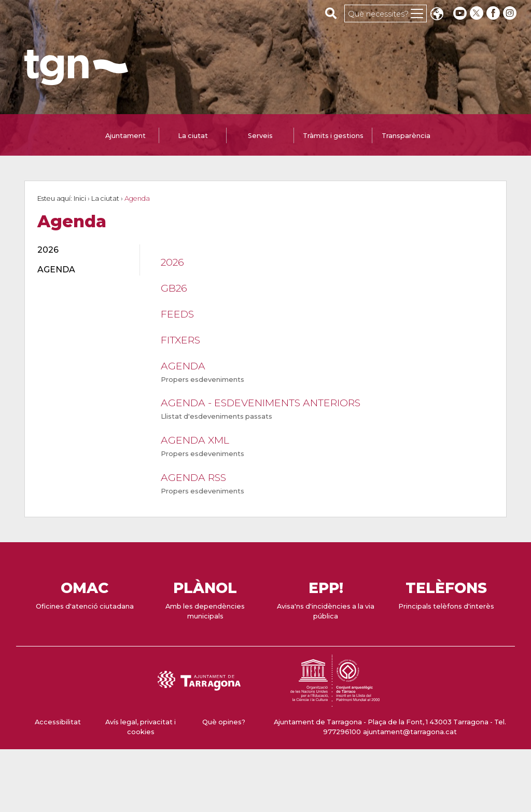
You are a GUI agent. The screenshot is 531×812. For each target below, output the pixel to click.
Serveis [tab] (260, 136)
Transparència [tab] (406, 136)
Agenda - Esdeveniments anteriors (261, 403)
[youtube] (460, 13)
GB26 (174, 288)
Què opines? (224, 722)
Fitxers (180, 340)
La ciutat (105, 198)
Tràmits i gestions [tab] (333, 136)
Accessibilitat (58, 722)
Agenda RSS (193, 477)
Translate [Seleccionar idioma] (437, 15)
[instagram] (511, 13)
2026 (172, 262)
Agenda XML (195, 440)
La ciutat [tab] (193, 136)
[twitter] (478, 13)
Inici (80, 198)
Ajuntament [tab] (125, 136)
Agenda (183, 366)
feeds (177, 314)
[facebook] (494, 13)
